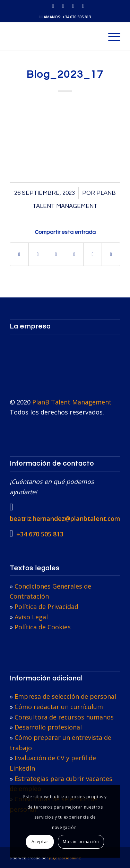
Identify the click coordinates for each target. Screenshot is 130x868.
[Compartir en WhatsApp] (56, 254)
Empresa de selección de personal (65, 696)
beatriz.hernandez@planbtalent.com (65, 518)
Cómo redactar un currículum (59, 707)
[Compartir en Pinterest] (74, 254)
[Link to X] (63, 6)
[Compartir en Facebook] (19, 254)
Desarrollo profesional (48, 727)
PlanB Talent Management (72, 402)
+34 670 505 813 (77, 17)
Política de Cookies (43, 627)
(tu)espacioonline (65, 858)
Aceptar (40, 842)
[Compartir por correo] (111, 254)
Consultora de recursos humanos (64, 717)
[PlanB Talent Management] (54, 36)
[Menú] (111, 36)
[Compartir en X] (38, 254)
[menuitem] (111, 36)
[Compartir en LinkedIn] (93, 254)
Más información (81, 842)
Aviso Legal (31, 617)
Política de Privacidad (46, 607)
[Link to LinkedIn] (53, 6)
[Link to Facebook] (84, 6)
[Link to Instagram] (73, 6)
